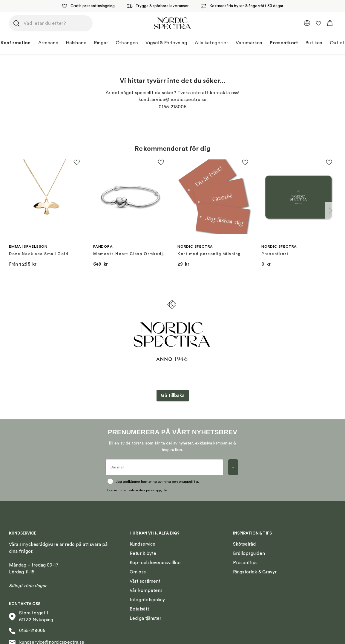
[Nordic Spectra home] (172, 23)
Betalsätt (139, 601)
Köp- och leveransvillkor (155, 554)
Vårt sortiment (145, 573)
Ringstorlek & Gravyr (255, 564)
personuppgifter (157, 482)
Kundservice (142, 536)
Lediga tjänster (145, 610)
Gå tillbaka (173, 395)
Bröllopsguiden (249, 545)
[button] (330, 23)
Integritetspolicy (147, 592)
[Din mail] (164, 467)
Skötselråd (244, 536)
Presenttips (245, 554)
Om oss (138, 564)
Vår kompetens (146, 582)
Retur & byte (143, 545)
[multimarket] (307, 23)
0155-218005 (27, 623)
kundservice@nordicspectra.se (47, 634)
